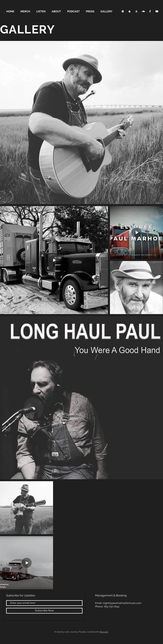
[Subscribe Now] (44, 611)
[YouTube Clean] (157, 11)
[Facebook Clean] (150, 11)
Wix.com (104, 632)
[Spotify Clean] (123, 11)
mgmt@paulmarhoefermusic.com (122, 603)
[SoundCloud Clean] (143, 11)
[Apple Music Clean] (130, 11)
